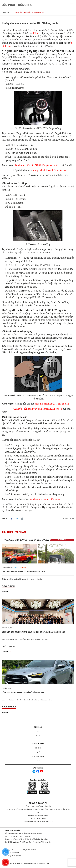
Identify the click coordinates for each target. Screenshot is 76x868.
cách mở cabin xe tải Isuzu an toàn (51, 404)
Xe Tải (38, 736)
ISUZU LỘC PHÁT (38, 744)
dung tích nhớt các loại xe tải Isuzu (51, 170)
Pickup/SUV (22, 567)
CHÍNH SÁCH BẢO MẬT (12, 830)
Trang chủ (6, 13)
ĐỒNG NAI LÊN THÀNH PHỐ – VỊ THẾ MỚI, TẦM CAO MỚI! (23, 693)
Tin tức (4, 586)
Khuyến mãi (12, 707)
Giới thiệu (38, 748)
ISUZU (37, 33)
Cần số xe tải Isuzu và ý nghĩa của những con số (38, 409)
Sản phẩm (38, 727)
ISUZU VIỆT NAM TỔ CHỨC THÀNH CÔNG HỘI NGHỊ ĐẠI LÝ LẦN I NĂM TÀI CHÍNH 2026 (33, 632)
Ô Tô (38, 732)
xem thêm (6, 591)
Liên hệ (38, 761)
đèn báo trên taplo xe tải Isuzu (45, 499)
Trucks (16, 567)
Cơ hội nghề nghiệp (38, 756)
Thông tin (11, 586)
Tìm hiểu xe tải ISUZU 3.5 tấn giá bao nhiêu (37, 165)
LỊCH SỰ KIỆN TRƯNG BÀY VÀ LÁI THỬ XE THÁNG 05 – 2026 (23, 572)
